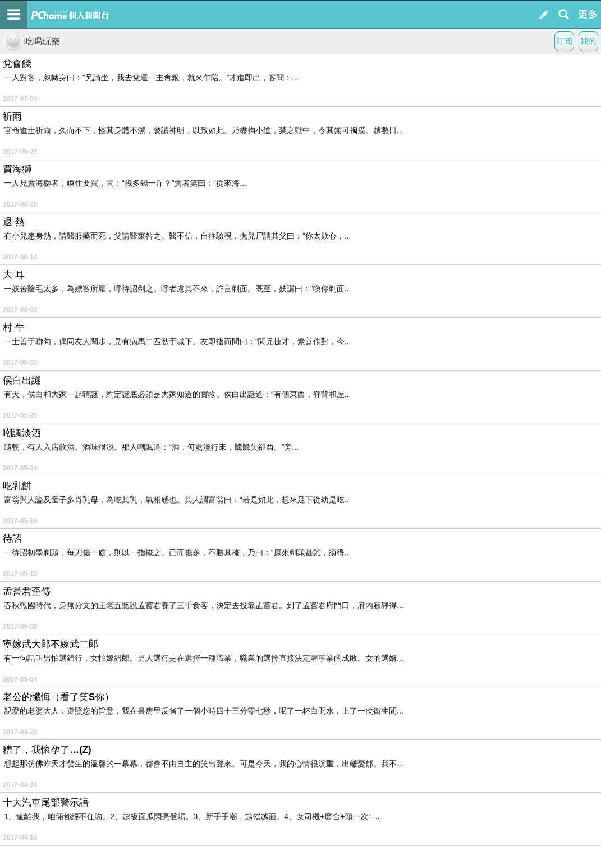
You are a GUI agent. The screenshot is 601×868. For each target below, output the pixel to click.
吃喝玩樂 (31, 41)
